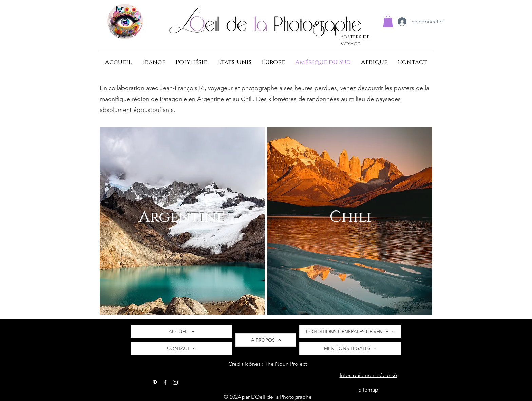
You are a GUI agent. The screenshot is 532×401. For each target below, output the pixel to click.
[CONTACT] (182, 348)
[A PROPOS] (266, 340)
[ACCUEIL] (182, 332)
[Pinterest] (155, 382)
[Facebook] (165, 382)
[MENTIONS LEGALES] (350, 348)
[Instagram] (175, 382)
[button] (388, 22)
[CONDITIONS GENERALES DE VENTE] (350, 332)
